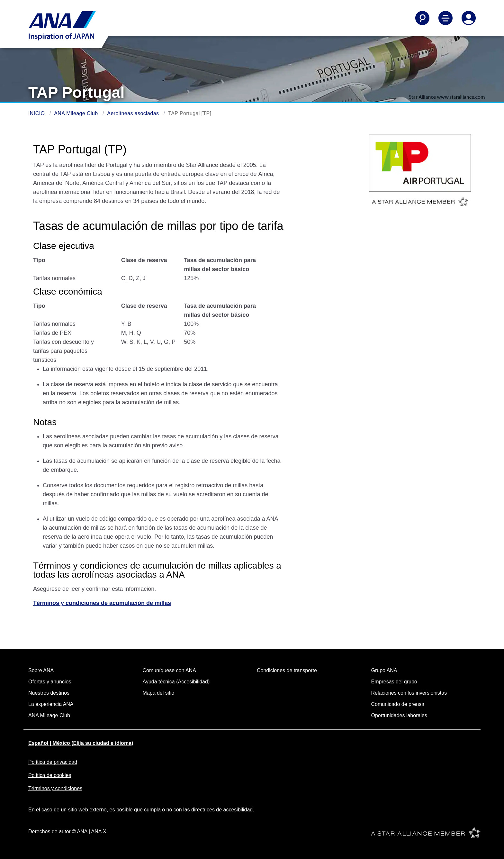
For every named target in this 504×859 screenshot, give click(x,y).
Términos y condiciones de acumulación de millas (102, 603)
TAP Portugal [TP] (190, 113)
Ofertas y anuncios (50, 682)
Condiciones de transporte (287, 670)
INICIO (36, 113)
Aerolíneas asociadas (133, 113)
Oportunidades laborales (399, 715)
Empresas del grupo (394, 682)
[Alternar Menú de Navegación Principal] (446, 18)
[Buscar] (422, 18)
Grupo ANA (384, 670)
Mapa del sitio (159, 693)
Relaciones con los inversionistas (409, 693)
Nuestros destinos (49, 693)
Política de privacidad (53, 762)
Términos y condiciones (55, 788)
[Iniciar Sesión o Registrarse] (469, 18)
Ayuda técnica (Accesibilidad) (176, 682)
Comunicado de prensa (398, 704)
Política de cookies (50, 775)
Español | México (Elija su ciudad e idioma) (81, 743)
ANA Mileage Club (76, 113)
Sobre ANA (41, 670)
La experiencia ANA (51, 704)
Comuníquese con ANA (169, 670)
